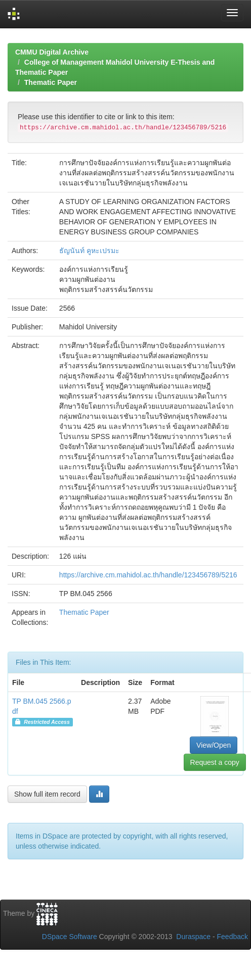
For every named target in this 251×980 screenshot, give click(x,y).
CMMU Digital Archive (52, 52)
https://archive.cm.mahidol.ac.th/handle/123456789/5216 (148, 575)
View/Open (214, 745)
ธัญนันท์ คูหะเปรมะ (89, 251)
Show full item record (47, 794)
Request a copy (215, 762)
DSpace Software (70, 937)
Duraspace (193, 937)
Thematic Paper (51, 82)
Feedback (233, 937)
